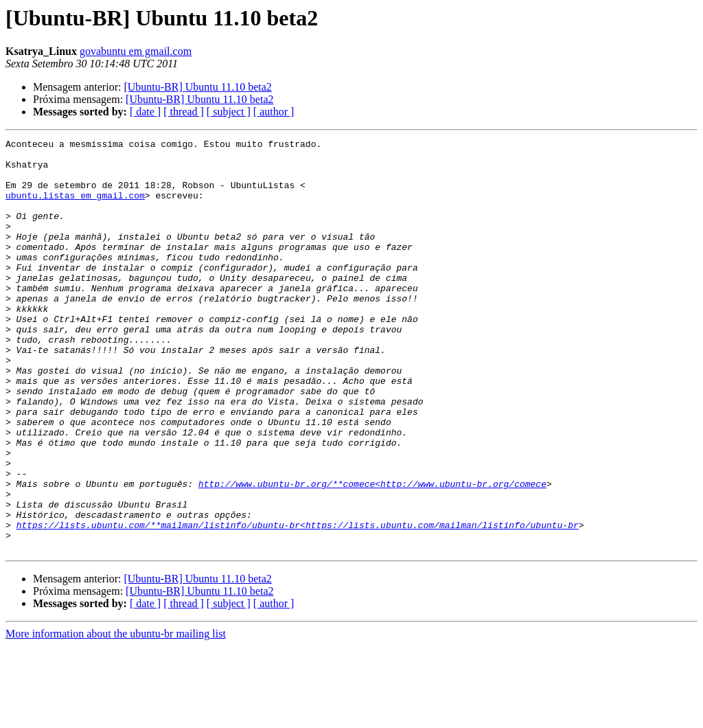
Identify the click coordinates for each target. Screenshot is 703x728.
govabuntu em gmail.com (136, 51)
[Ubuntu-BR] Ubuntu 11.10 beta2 (197, 87)
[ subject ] (229, 112)
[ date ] (145, 112)
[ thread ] (184, 112)
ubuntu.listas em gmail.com (75, 207)
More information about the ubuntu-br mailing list (116, 716)
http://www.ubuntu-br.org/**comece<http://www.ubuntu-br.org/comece (372, 554)
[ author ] (274, 112)
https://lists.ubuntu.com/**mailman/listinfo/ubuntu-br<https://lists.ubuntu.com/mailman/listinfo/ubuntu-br (298, 603)
